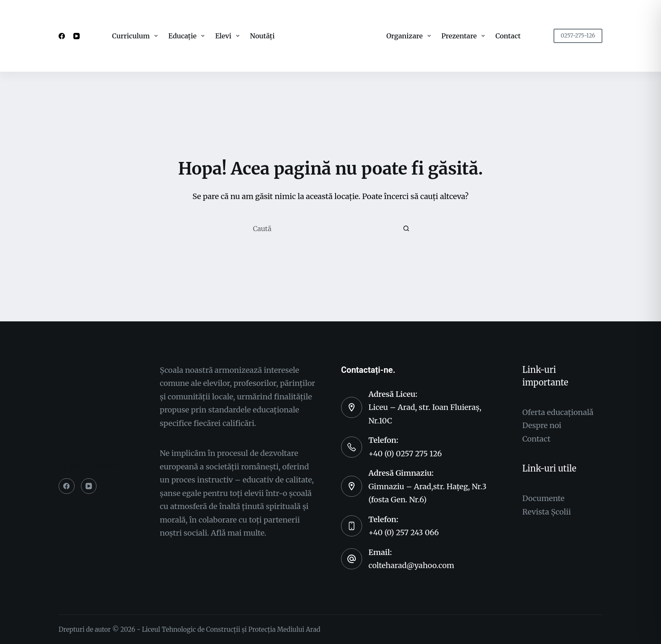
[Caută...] (322, 229)
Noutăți (262, 36)
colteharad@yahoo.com (411, 565)
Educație (188, 36)
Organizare (410, 36)
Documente (543, 498)
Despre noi (542, 425)
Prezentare (465, 36)
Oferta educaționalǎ (558, 412)
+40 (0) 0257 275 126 (405, 454)
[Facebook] (62, 36)
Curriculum (137, 36)
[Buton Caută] (406, 229)
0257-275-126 (578, 36)
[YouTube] (77, 36)
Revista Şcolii (547, 512)
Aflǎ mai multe (238, 533)
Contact (508, 36)
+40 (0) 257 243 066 (404, 532)
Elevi (229, 36)
